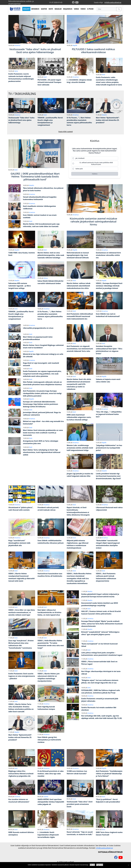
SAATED (44, 9)
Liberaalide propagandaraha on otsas (38, 328)
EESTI (51, 9)
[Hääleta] (95, 174)
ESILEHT (26, 9)
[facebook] (74, 3)
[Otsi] (106, 9)
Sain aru (92, 865)
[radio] (95, 158)
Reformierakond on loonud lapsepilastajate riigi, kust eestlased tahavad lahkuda (78, 255)
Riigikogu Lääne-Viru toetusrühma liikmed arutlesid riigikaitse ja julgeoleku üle (21, 774)
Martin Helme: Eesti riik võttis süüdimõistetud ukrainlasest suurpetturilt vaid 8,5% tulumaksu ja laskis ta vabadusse (79, 384)
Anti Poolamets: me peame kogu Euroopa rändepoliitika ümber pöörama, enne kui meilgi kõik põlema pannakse (42, 393)
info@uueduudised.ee (113, 2)
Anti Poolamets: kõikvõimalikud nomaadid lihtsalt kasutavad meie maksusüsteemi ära (80, 316)
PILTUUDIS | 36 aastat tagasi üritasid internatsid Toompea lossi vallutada (49, 82)
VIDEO (83, 9)
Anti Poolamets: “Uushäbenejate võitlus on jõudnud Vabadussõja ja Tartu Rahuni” (109, 774)
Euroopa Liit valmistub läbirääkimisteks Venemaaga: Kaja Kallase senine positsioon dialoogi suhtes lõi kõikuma (41, 404)
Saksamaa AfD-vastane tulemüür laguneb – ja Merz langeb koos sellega (20, 286)
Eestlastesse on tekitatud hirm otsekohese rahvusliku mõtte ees (108, 255)
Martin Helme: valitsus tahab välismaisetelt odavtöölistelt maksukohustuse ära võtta (79, 286)
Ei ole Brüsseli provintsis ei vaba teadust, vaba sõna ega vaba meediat (51, 774)
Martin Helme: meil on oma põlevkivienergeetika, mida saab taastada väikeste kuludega (51, 255)
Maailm (104, 115)
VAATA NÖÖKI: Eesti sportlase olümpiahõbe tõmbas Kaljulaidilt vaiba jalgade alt (51, 802)
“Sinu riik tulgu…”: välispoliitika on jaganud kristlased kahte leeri (109, 414)
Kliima (46, 278)
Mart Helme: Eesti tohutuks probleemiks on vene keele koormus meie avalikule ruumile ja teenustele (43, 433)
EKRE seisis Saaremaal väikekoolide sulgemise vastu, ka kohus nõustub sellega (79, 417)
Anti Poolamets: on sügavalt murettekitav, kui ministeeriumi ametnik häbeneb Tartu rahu (80, 349)
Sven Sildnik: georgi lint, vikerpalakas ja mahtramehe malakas (49, 740)
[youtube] (77, 2)
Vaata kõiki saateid (65, 132)
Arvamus (17, 45)
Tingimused (100, 865)
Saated (46, 797)
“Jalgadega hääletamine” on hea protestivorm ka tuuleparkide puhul (109, 448)
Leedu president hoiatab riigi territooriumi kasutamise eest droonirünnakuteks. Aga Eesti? (108, 476)
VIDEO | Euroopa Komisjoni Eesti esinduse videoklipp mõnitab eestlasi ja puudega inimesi (109, 286)
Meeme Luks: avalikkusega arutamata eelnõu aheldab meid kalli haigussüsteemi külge (80, 448)
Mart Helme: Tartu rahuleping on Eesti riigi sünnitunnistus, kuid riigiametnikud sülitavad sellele (42, 452)
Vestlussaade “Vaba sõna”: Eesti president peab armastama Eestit (80, 804)
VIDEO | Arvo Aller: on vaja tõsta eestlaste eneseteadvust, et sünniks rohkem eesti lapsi (22, 612)
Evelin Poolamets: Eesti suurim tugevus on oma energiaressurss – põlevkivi (22, 676)
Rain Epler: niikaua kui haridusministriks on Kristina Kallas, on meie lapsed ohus (49, 612)
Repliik (75, 45)
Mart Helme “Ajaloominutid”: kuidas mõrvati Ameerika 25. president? (108, 120)
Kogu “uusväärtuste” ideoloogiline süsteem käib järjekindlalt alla (19, 543)
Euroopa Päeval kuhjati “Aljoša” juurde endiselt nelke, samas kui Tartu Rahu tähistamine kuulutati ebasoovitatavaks (102, 624)
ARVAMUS (35, 9)
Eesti (45, 77)
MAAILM (58, 9)
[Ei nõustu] (128, 865)
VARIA (76, 9)
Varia (16, 71)
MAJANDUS (68, 9)
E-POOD (90, 9)
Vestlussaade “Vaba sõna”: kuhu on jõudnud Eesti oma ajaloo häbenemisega (21, 120)
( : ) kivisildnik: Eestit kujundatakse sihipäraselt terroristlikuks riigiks (48, 835)
